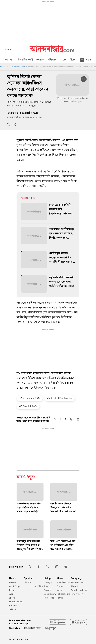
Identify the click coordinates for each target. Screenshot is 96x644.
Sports (12, 598)
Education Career (18, 67)
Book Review (50, 594)
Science (13, 609)
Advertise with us (79, 590)
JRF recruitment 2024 (30, 398)
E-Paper (8, 49)
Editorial (27, 582)
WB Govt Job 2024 (28, 406)
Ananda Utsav (63, 582)
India (11, 590)
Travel (47, 586)
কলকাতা (40, 60)
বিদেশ (73, 60)
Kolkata (13, 582)
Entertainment (16, 602)
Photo (60, 586)
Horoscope (49, 598)
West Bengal (15, 586)
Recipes (47, 590)
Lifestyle (48, 582)
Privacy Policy (77, 594)
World (12, 594)
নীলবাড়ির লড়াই (25, 60)
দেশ (65, 60)
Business (13, 605)
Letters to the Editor (33, 586)
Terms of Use (77, 582)
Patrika (60, 598)
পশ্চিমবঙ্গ (54, 60)
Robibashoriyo (63, 594)
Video (59, 590)
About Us (75, 586)
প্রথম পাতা (9, 60)
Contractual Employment (60, 398)
